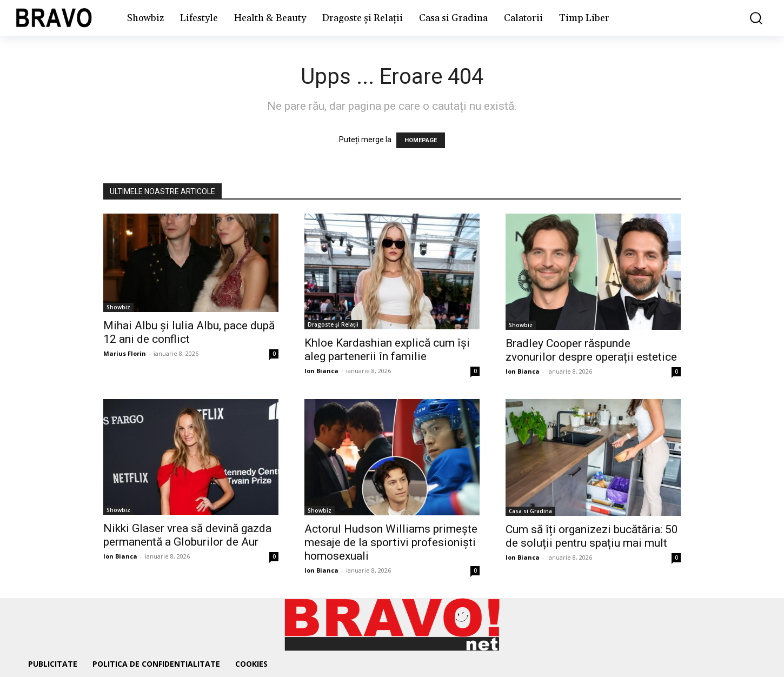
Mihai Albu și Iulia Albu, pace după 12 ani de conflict (189, 332)
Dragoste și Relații (333, 324)
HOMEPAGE (421, 140)
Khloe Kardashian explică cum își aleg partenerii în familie (387, 350)
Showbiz (118, 307)
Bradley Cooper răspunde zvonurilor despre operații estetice (591, 350)
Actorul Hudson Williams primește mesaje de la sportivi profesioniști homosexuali (391, 542)
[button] (748, 18)
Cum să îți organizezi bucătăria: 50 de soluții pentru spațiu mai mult (592, 536)
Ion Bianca (321, 371)
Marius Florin (125, 353)
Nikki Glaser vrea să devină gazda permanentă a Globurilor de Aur (187, 535)
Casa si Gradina (530, 511)
